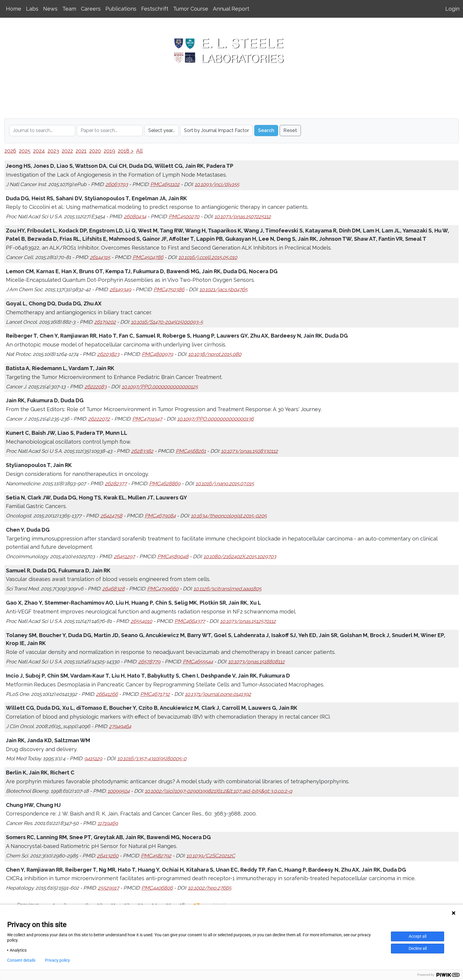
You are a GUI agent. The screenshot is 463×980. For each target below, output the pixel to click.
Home (14, 9)
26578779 (149, 662)
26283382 (142, 451)
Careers (91, 9)
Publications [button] (121, 9)
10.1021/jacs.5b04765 (223, 289)
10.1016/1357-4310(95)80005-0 (152, 758)
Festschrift (155, 9)
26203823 (108, 354)
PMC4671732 (155, 694)
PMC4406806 (157, 888)
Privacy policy (57, 960)
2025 (25, 151)
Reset (290, 130)
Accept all (418, 936)
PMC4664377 (190, 621)
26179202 (105, 322)
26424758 (111, 516)
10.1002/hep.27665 (210, 888)
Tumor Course (191, 9)
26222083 (96, 387)
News (50, 9)
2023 (53, 151)
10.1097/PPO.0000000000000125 (160, 387)
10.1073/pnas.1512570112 (248, 621)
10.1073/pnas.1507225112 (243, 216)
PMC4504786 (148, 257)
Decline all (418, 948)
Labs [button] (32, 9)
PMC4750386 (169, 289)
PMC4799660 (163, 589)
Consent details (21, 960)
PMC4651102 (165, 184)
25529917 (108, 888)
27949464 (120, 726)
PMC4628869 (165, 484)
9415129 (93, 758)
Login (452, 9)
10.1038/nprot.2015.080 (215, 354)
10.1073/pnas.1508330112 (249, 451)
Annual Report (231, 9)
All (139, 151)
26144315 (100, 257)
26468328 (113, 589)
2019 (109, 151)
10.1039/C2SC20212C (211, 856)
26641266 (107, 694)
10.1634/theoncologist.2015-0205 (229, 516)
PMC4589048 (173, 556)
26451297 (124, 556)
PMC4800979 (157, 354)
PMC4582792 (156, 856)
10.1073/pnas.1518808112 (256, 662)
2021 (81, 151)
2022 (67, 151)
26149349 (120, 289)
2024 (39, 151)
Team (69, 9)
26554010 (141, 621)
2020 (95, 151)
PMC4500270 (184, 216)
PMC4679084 (160, 516)
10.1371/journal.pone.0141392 (218, 694)
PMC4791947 (147, 419)
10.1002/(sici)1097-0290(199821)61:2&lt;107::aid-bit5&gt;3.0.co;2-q (219, 791)
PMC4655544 (198, 662)
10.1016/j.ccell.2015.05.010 (208, 257)
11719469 (108, 823)
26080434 (135, 216)
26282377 (116, 484)
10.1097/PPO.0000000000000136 (215, 419)
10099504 (119, 791)
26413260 (108, 856)
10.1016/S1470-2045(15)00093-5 (167, 322)
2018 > (126, 151)
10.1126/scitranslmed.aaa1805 (227, 589)
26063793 (117, 184)
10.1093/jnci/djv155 (217, 184)
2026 (10, 151)
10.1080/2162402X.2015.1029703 (240, 556)
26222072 (99, 419)
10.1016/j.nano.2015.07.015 (225, 484)
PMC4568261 (191, 451)
